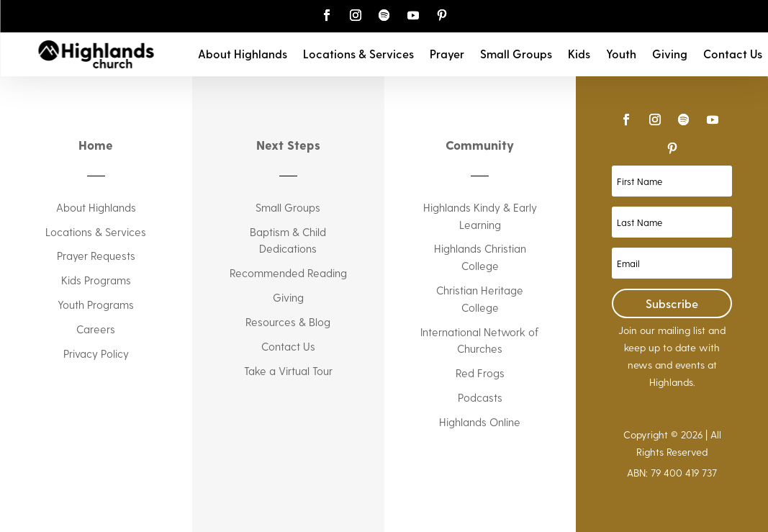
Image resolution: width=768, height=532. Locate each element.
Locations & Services (358, 55)
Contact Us (733, 55)
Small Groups (516, 55)
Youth (621, 55)
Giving (670, 55)
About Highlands (243, 55)
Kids (579, 55)
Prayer (447, 55)
